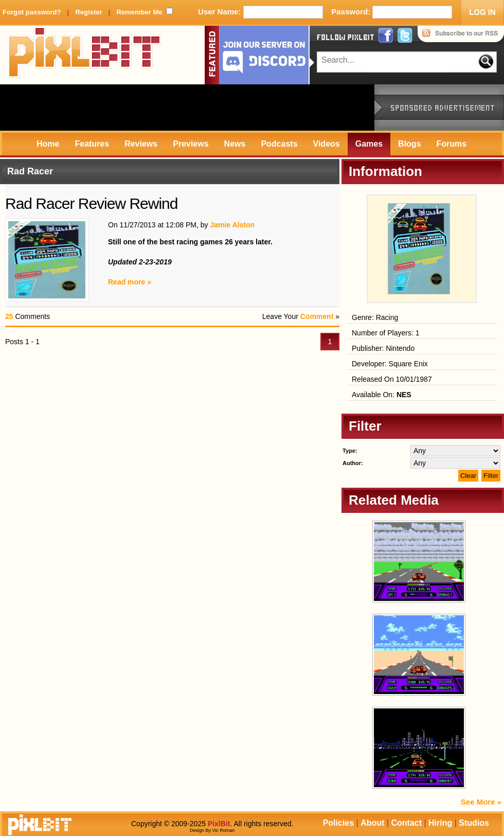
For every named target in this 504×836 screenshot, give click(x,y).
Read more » (130, 282)
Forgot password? (32, 12)
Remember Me (140, 12)
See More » (481, 802)
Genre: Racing (375, 317)
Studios (474, 823)
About (372, 823)
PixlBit (85, 55)
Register (88, 12)
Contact (406, 823)
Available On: (382, 395)
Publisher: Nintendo (383, 348)
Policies (338, 823)
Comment (317, 316)
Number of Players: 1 (386, 333)
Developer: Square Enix (390, 364)
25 (9, 316)
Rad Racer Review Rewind (91, 203)
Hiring (440, 823)
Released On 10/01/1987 (392, 379)
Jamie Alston (232, 225)
